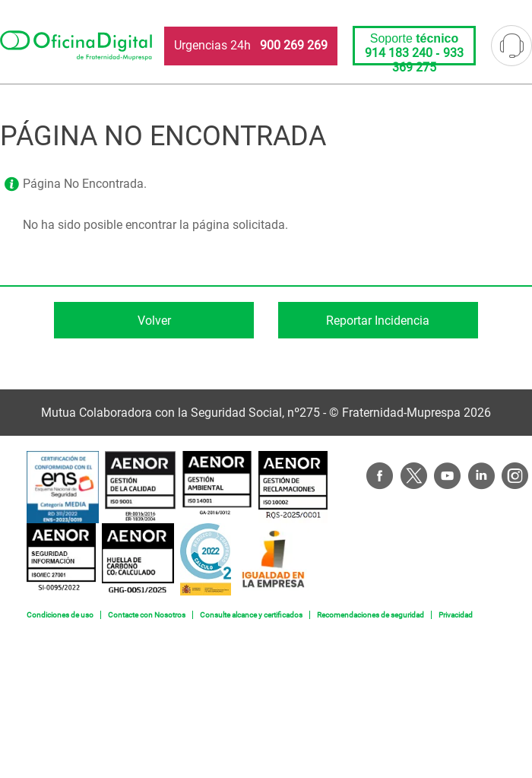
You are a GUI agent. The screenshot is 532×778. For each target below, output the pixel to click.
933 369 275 (428, 60)
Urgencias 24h (251, 45)
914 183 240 (399, 53)
